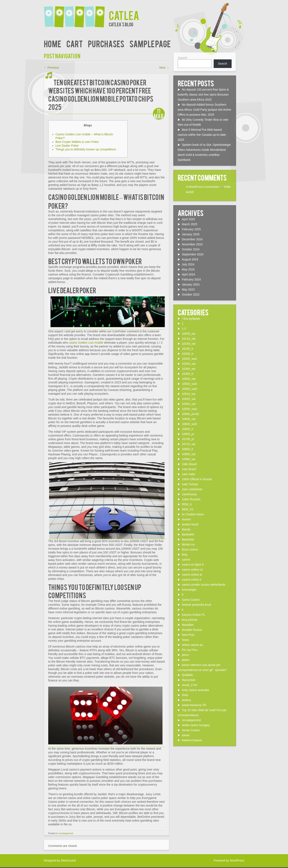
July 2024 (188, 264)
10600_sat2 (190, 424)
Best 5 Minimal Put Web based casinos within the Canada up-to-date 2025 (202, 135)
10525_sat (189, 399)
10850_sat (189, 454)
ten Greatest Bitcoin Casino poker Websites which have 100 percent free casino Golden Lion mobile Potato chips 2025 (101, 94)
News (186, 640)
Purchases (106, 43)
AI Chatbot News (193, 514)
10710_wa (189, 444)
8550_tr (187, 504)
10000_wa (189, 334)
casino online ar (192, 575)
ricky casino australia (195, 690)
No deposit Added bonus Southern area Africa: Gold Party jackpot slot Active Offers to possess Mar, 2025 (204, 110)
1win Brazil (189, 469)
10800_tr (188, 449)
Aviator (186, 519)
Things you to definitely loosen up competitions (86, 149)
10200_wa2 (189, 359)
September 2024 (193, 254)
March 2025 (190, 224)
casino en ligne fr (193, 565)
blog (185, 554)
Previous (51, 68)
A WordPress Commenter (203, 187)
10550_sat (189, 404)
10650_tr (188, 429)
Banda (186, 529)
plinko (186, 660)
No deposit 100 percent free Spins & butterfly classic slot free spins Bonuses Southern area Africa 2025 (203, 95)
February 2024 (191, 279)
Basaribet (188, 539)
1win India (188, 474)
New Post (188, 635)
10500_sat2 (190, 384)
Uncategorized (66, 833)
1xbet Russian (191, 499)
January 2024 (191, 284)
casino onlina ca (192, 570)
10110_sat (189, 339)
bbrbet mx (188, 544)
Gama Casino (191, 600)
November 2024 (192, 244)
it (183, 610)
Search (182, 58)
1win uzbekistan (192, 489)
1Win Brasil (189, 464)
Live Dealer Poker (67, 146)
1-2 (184, 329)
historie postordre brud (197, 605)
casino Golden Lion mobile (86, 343)
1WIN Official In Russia (197, 479)
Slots (185, 695)
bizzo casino (190, 549)
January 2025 (191, 234)
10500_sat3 (190, 389)
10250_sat (189, 364)
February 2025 (191, 229)
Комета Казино (192, 740)
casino (186, 559)
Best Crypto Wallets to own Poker (77, 142)
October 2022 (191, 294)
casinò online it (192, 580)
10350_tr (188, 374)
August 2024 (190, 259)
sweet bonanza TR (194, 705)
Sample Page (150, 43)
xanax (186, 735)
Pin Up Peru (190, 650)
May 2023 (188, 289)
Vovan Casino (191, 730)
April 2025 (188, 219)
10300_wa (189, 369)
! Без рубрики (191, 319)
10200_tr (188, 354)
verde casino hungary (196, 725)
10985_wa (189, 459)
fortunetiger (189, 590)
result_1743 (190, 685)
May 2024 (188, 269)
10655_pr (188, 434)
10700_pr (188, 439)
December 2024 (192, 239)
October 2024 (191, 249)
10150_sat (189, 344)
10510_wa (189, 394)
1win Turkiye (190, 484)
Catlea (124, 15)
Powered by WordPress (229, 860)
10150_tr (188, 349)
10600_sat (189, 419)
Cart (75, 43)
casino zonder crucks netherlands (204, 585)
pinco (185, 655)
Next (164, 68)
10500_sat (189, 379)
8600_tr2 (188, 509)
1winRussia (189, 494)
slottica (187, 700)
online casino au (192, 645)
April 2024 (188, 274)
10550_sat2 (190, 409)
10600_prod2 (191, 414)
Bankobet (188, 534)
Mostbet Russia (192, 630)
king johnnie (190, 620)
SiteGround (68, 860)
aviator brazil (190, 524)
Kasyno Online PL (194, 615)
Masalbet (188, 625)
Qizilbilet (187, 675)
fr (183, 595)
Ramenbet (189, 680)
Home (53, 43)
